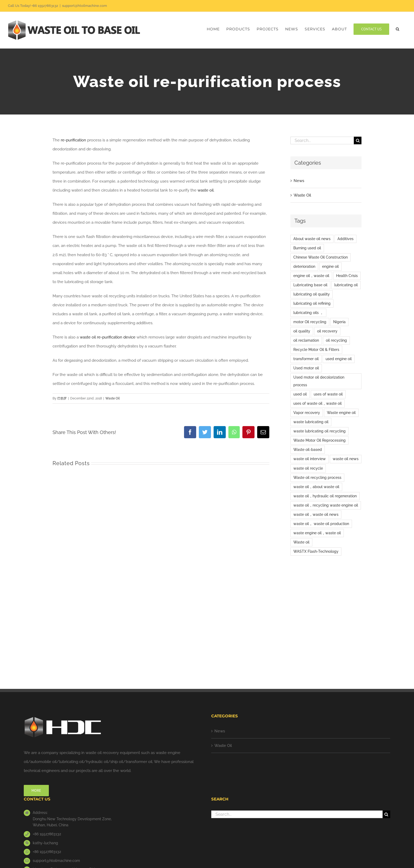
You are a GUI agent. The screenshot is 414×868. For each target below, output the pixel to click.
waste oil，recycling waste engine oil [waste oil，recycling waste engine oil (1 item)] (326, 505)
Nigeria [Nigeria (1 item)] (339, 322)
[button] (398, 29)
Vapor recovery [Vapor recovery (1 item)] (307, 413)
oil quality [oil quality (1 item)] (302, 331)
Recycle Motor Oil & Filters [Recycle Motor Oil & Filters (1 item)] (316, 350)
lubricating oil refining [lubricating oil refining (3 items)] (312, 303)
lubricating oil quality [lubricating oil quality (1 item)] (312, 294)
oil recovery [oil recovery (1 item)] (327, 331)
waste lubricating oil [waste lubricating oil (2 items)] (311, 422)
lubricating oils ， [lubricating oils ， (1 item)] (308, 313)
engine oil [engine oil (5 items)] (330, 266)
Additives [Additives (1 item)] (345, 239)
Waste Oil (112, 398)
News (299, 181)
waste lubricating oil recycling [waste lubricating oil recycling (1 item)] (319, 431)
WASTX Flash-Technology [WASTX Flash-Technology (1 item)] (316, 551)
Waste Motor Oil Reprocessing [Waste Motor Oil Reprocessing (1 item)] (319, 440)
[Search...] (322, 140)
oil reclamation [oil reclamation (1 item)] (306, 340)
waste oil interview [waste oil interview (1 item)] (310, 459)
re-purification (73, 140)
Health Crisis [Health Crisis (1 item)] (347, 276)
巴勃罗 (62, 398)
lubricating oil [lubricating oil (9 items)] (346, 285)
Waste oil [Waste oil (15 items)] (301, 542)
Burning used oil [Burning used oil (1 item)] (307, 248)
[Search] (358, 140)
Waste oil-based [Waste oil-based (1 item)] (308, 450)
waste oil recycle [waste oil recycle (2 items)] (308, 468)
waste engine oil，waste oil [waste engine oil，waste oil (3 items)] (317, 533)
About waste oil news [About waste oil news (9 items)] (312, 239)
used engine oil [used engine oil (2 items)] (339, 359)
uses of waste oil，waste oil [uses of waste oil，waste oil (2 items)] (317, 403)
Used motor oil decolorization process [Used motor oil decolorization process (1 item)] (319, 381)
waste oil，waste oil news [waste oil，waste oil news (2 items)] (316, 514)
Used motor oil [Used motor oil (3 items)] (306, 368)
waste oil (206, 190)
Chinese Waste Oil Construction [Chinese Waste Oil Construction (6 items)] (321, 257)
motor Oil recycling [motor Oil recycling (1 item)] (310, 322)
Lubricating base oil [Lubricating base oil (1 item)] (310, 285)
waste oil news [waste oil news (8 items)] (346, 459)
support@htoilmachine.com (84, 6)
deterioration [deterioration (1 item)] (304, 266)
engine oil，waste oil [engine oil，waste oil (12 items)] (311, 276)
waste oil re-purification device (108, 337)
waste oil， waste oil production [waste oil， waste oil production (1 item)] (321, 524)
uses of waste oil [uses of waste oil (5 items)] (328, 394)
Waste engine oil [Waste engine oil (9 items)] (341, 413)
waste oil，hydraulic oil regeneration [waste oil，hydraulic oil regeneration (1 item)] (325, 496)
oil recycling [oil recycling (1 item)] (336, 340)
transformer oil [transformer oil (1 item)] (306, 359)
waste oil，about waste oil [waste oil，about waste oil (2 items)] (316, 487)
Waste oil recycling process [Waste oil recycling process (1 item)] (317, 478)
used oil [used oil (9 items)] (300, 394)
